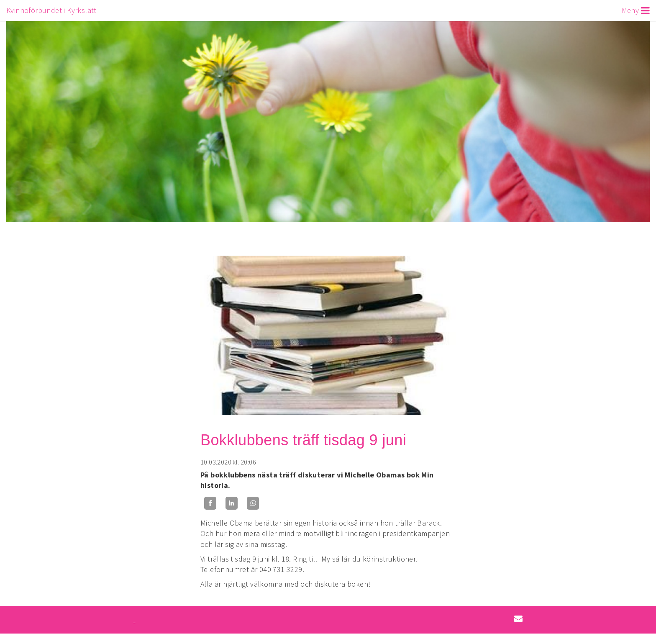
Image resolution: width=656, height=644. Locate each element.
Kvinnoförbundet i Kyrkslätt (51, 10)
